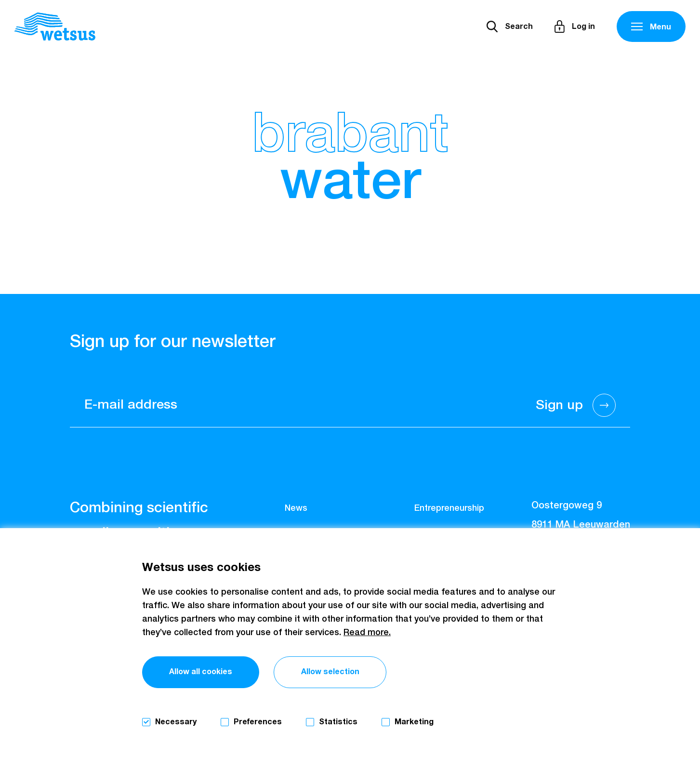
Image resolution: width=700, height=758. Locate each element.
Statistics (338, 722)
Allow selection (330, 672)
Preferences (258, 722)
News (296, 508)
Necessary (176, 722)
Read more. (367, 633)
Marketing (414, 722)
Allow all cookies (201, 672)
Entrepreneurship (449, 508)
